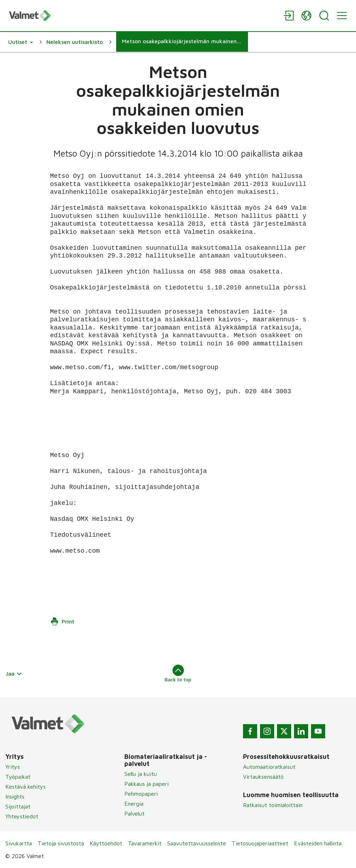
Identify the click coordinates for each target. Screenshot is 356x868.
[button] (21, 42)
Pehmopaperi (141, 794)
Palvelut (134, 813)
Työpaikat (18, 777)
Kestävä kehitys (26, 787)
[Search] (324, 16)
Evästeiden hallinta (318, 843)
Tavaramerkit (145, 843)
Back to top (178, 673)
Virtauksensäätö (263, 777)
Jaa (14, 673)
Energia (134, 804)
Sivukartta (19, 843)
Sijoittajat (18, 806)
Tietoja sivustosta (61, 843)
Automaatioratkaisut (269, 767)
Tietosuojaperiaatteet (260, 843)
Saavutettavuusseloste (197, 843)
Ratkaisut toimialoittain (273, 805)
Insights (15, 796)
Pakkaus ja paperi (146, 784)
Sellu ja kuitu (141, 774)
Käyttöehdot (106, 843)
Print (62, 621)
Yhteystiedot (22, 816)
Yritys (13, 767)
